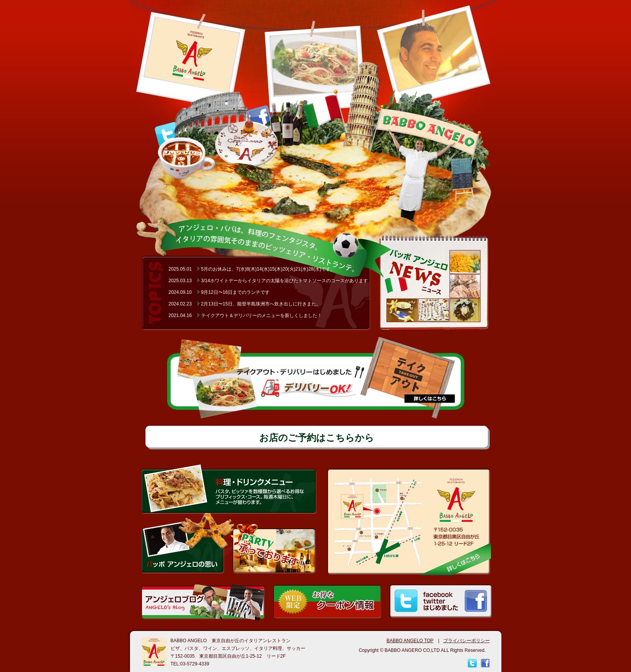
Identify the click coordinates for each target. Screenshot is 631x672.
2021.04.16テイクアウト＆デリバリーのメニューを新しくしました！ (245, 315)
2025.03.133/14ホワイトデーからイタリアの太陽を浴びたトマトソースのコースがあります (268, 281)
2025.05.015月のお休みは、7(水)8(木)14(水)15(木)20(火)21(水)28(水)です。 (252, 269)
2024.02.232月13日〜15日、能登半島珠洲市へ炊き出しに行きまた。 (245, 304)
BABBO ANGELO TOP (410, 641)
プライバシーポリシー (467, 641)
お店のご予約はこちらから (317, 438)
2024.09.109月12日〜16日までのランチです (219, 292)
